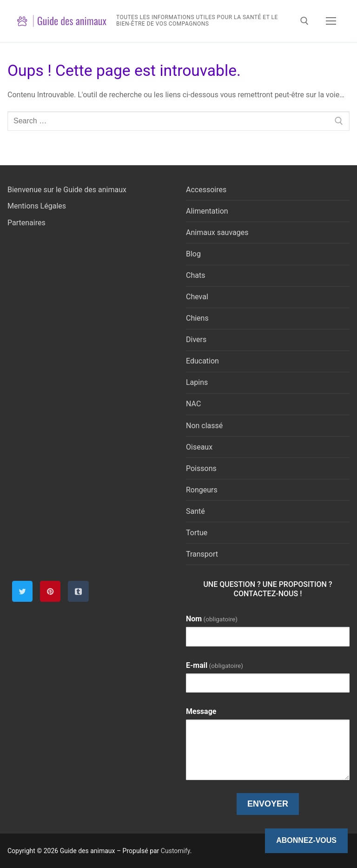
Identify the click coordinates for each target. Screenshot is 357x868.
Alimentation (207, 211)
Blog (193, 254)
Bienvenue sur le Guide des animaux (67, 190)
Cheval (197, 297)
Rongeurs (202, 490)
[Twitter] (22, 591)
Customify (175, 851)
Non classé (204, 426)
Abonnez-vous (306, 840)
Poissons (201, 468)
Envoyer (268, 804)
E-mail (215, 665)
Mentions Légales (37, 206)
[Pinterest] (50, 591)
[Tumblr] (78, 591)
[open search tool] (304, 21)
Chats (195, 275)
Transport (202, 554)
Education (202, 361)
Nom (212, 619)
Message (201, 711)
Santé (195, 511)
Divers (196, 340)
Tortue (197, 533)
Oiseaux (199, 447)
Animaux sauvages (217, 232)
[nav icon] (331, 21)
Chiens (197, 318)
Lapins (197, 382)
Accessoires (206, 190)
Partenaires (26, 223)
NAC (193, 404)
